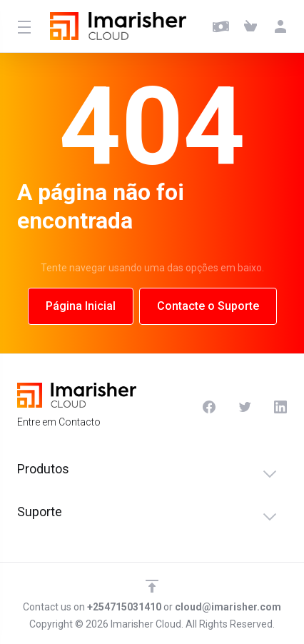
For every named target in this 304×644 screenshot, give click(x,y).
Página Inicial (81, 306)
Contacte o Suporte (208, 306)
